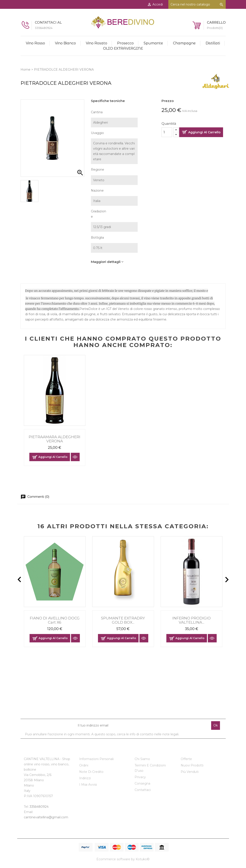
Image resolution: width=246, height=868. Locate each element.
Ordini (84, 765)
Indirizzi (85, 778)
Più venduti (190, 772)
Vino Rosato (97, 43)
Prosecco (125, 43)
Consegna (142, 783)
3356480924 (39, 807)
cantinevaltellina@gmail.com (46, 817)
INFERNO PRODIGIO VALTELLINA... (192, 620)
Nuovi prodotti (192, 765)
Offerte (186, 759)
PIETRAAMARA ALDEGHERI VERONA (54, 439)
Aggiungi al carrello (204, 132)
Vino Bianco (65, 43)
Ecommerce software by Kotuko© (123, 859)
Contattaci (143, 790)
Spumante (153, 43)
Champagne (184, 43)
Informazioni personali (96, 759)
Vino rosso (35, 43)
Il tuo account (94, 749)
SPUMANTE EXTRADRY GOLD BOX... (123, 620)
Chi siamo (142, 759)
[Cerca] (197, 4)
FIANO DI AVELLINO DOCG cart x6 (55, 620)
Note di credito (91, 772)
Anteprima (75, 457)
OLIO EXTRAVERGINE (123, 48)
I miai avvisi (88, 785)
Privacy (140, 777)
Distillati (213, 43)
